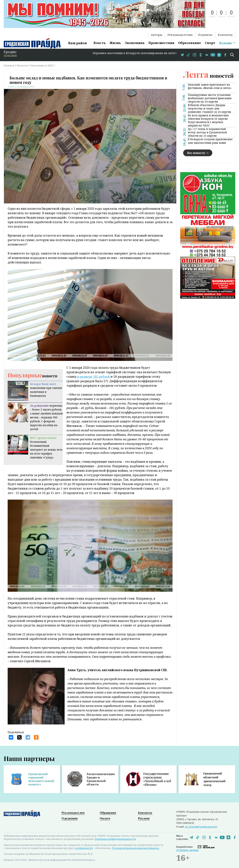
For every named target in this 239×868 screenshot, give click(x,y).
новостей (208, 76)
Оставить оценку (187, 850)
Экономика (135, 43)
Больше (226, 43)
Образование (190, 43)
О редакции (70, 818)
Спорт (210, 43)
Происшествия (161, 43)
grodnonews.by (84, 848)
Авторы (156, 35)
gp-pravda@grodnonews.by (201, 827)
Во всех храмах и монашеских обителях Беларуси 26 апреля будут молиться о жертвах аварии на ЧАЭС (208, 120)
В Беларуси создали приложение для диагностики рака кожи (210, 141)
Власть (100, 43)
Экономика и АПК (41, 65)
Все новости (196, 153)
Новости (22, 65)
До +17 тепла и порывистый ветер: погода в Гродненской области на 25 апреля (207, 132)
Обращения (108, 813)
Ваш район (77, 43)
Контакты (225, 35)
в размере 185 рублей (94, 377)
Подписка (205, 35)
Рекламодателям (180, 35)
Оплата (105, 818)
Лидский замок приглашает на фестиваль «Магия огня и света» (210, 86)
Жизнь (115, 43)
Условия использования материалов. (136, 848)
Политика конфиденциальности (115, 839)
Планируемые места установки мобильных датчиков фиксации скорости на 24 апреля (210, 98)
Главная (9, 65)
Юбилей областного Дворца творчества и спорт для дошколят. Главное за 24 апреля (209, 108)
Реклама (144, 818)
